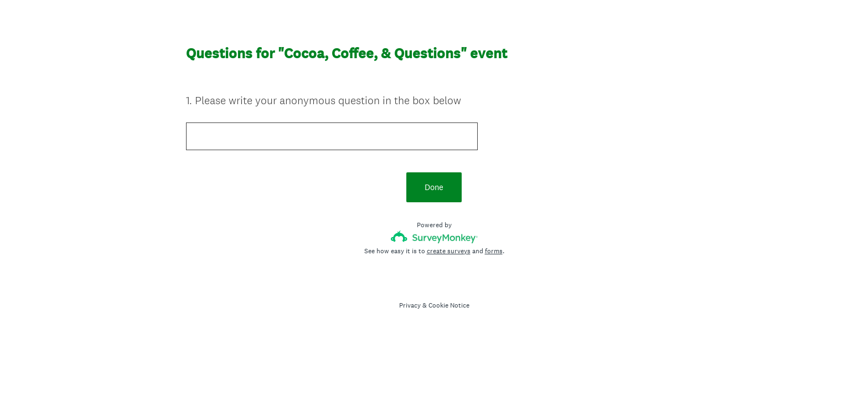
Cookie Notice (449, 305)
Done (434, 187)
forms (494, 251)
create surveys (449, 251)
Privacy (410, 305)
